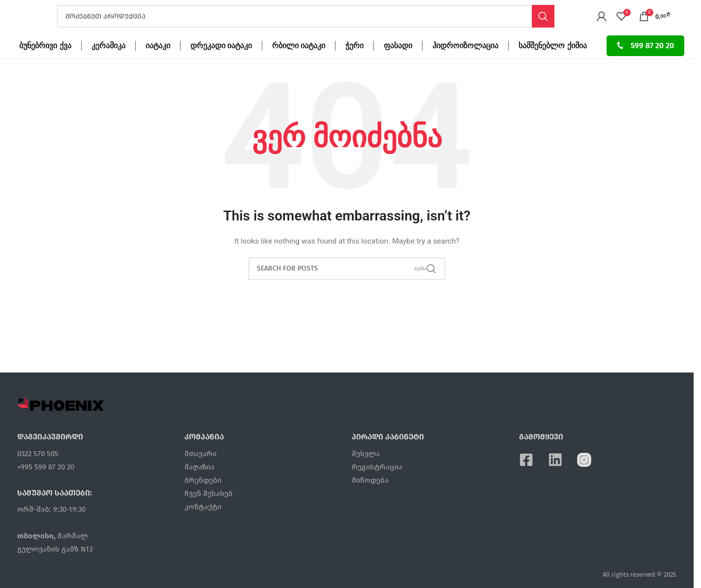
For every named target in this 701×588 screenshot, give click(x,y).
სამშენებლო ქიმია (552, 64)
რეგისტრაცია (377, 486)
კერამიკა (108, 64)
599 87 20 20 (645, 64)
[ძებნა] (306, 26)
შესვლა (366, 472)
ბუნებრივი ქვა (45, 64)
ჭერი (354, 64)
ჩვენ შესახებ (209, 512)
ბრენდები (203, 499)
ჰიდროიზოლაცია (465, 64)
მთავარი (200, 472)
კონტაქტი (203, 526)
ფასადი (398, 64)
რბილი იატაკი (299, 64)
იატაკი (158, 64)
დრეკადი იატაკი (221, 64)
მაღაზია (199, 486)
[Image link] (61, 423)
